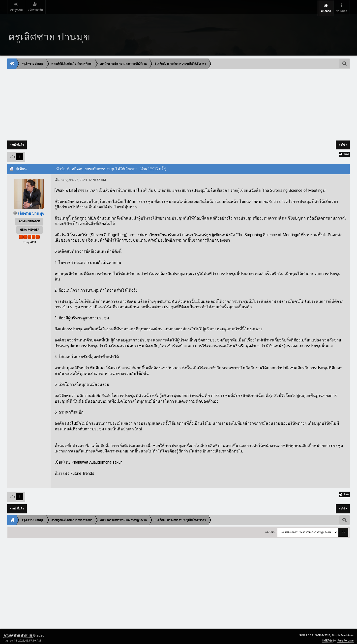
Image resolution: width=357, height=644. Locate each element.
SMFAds (327, 638)
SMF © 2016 (323, 633)
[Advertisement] (156, 102)
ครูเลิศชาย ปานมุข (18, 633)
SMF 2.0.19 (306, 633)
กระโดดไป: (271, 529)
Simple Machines (342, 633)
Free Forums (345, 638)
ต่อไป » (343, 142)
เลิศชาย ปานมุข (31, 211)
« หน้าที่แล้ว (17, 142)
